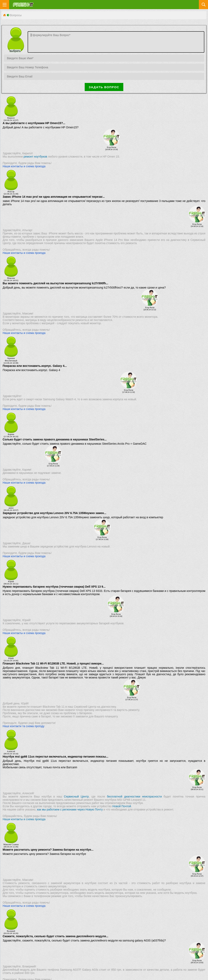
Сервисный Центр (76, 796)
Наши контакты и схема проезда (24, 166)
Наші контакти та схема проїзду (24, 726)
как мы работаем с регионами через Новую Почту (70, 809)
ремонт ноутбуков (35, 157)
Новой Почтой (122, 806)
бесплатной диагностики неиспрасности (134, 796)
